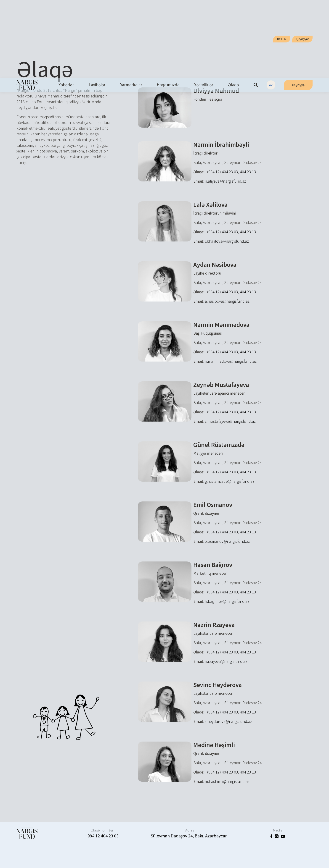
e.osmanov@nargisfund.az (227, 541)
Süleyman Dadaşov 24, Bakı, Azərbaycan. (190, 836)
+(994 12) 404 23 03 (222, 172)
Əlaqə (233, 85)
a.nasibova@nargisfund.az (227, 301)
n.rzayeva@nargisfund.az (226, 661)
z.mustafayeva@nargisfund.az (230, 421)
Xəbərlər (66, 85)
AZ (271, 85)
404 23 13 (248, 172)
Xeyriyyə (298, 85)
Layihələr (97, 85)
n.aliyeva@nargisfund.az (225, 181)
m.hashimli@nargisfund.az (227, 781)
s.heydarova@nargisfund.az (228, 721)
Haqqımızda (168, 85)
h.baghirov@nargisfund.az (227, 601)
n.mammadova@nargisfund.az (231, 361)
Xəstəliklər (204, 85)
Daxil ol (282, 39)
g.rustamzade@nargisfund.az (230, 481)
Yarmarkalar (131, 85)
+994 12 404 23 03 (102, 836)
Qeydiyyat (302, 39)
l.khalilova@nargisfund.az (227, 241)
